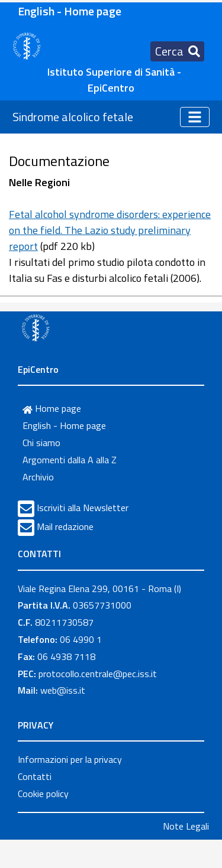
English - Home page (70, 11)
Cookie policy (43, 794)
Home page (52, 408)
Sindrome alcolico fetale (73, 117)
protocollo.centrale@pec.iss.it (98, 674)
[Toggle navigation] (177, 51)
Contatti (35, 776)
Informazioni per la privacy (70, 759)
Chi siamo (41, 443)
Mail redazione (65, 526)
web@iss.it (63, 690)
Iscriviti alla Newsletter (83, 508)
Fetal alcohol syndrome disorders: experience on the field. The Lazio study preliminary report (110, 230)
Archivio (38, 477)
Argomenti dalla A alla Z (70, 460)
